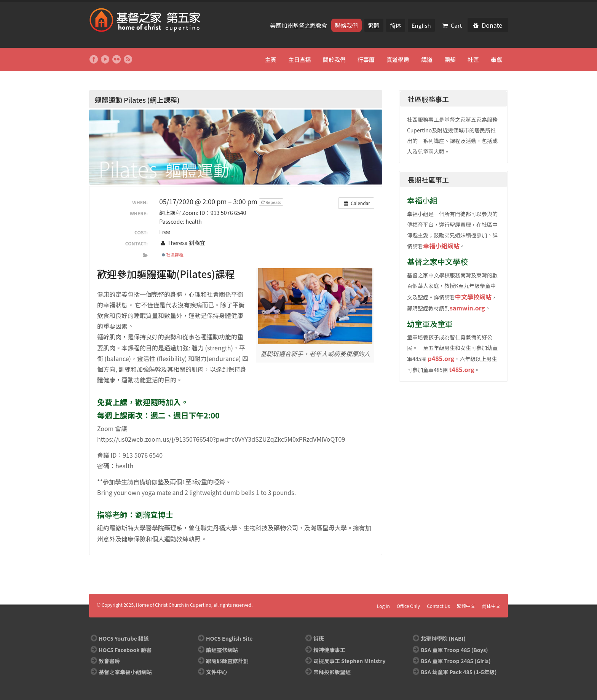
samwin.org (467, 308)
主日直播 (300, 60)
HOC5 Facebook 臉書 (125, 650)
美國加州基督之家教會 (299, 25)
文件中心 (217, 672)
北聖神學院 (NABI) (443, 638)
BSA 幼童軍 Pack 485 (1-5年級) (459, 672)
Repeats (272, 202)
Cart (452, 25)
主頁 (271, 60)
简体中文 (491, 606)
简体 (396, 25)
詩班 (319, 638)
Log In (383, 606)
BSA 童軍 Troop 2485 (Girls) (456, 661)
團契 (450, 60)
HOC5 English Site (229, 638)
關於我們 (334, 60)
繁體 (374, 25)
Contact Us (438, 606)
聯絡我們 (346, 25)
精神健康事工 (329, 650)
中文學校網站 (473, 297)
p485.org (441, 358)
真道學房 (398, 60)
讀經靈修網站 (222, 650)
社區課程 (173, 255)
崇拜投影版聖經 (332, 672)
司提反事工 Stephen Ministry (349, 661)
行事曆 (366, 60)
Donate (488, 25)
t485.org (461, 369)
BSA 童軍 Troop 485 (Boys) (454, 650)
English (421, 25)
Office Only (408, 606)
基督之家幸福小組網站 (125, 672)
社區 (473, 60)
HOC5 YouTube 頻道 (124, 638)
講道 (427, 60)
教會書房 (109, 661)
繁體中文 (466, 606)
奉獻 (496, 60)
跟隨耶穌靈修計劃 (227, 661)
